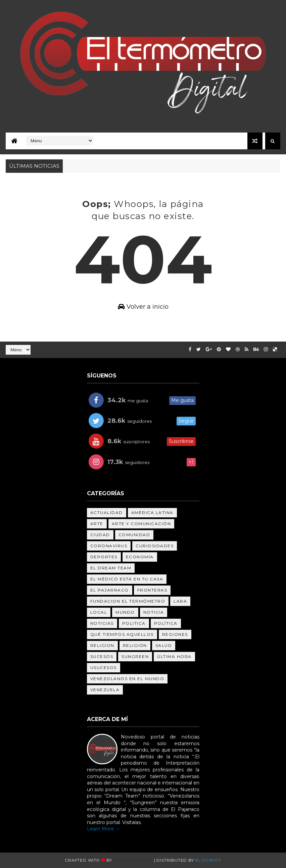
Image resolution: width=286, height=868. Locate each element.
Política (166, 623)
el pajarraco (110, 590)
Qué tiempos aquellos (122, 634)
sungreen (135, 656)
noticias (102, 623)
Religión (135, 645)
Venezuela (105, 690)
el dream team (111, 568)
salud (164, 645)
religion (102, 645)
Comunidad (134, 535)
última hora (174, 656)
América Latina (152, 513)
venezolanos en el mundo (127, 679)
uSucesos (104, 668)
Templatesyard (133, 860)
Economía (140, 557)
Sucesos (102, 656)
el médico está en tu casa (127, 579)
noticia (154, 612)
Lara (180, 601)
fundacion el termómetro (128, 601)
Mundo (125, 612)
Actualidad (107, 513)
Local (99, 612)
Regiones (175, 634)
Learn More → (104, 829)
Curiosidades (155, 546)
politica (134, 623)
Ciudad (100, 535)
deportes (104, 557)
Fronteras (152, 590)
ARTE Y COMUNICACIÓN (141, 524)
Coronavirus (109, 546)
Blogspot (208, 860)
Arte (97, 524)
